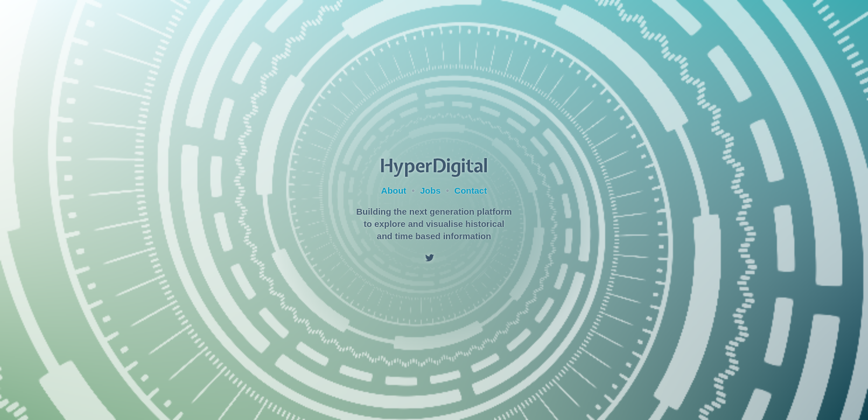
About (394, 190)
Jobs (430, 190)
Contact (470, 190)
